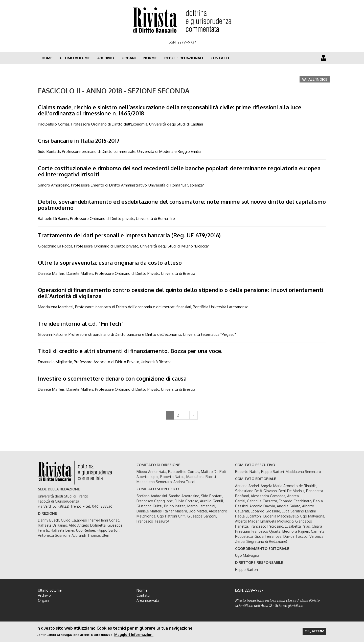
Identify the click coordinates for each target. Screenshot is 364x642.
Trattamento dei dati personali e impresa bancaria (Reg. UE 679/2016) (129, 235)
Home (47, 58)
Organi (129, 58)
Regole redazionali (184, 58)
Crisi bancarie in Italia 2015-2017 (79, 140)
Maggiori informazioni (134, 635)
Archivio (106, 58)
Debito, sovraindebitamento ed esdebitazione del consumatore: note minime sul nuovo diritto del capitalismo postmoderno (182, 204)
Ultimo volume (75, 58)
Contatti (220, 58)
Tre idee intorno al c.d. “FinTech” (81, 323)
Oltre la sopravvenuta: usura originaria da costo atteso (110, 262)
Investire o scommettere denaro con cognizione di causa (112, 378)
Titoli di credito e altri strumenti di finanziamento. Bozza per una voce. (130, 351)
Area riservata (148, 600)
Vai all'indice (315, 79)
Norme (150, 58)
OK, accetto (314, 632)
